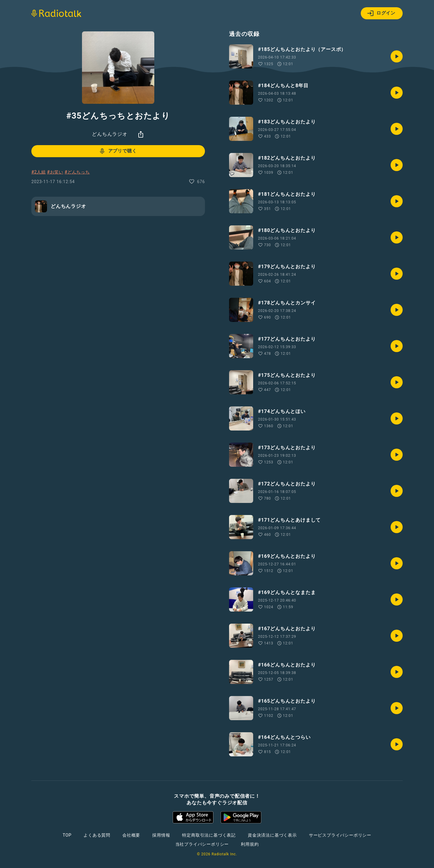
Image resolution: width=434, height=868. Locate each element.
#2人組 (39, 172)
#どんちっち (77, 172)
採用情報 (161, 835)
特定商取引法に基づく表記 (209, 835)
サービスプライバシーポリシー (340, 835)
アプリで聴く (118, 151)
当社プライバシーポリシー (202, 844)
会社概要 (131, 835)
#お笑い (55, 172)
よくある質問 (97, 835)
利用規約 (250, 844)
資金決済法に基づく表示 (272, 835)
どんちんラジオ (110, 134)
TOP (67, 835)
